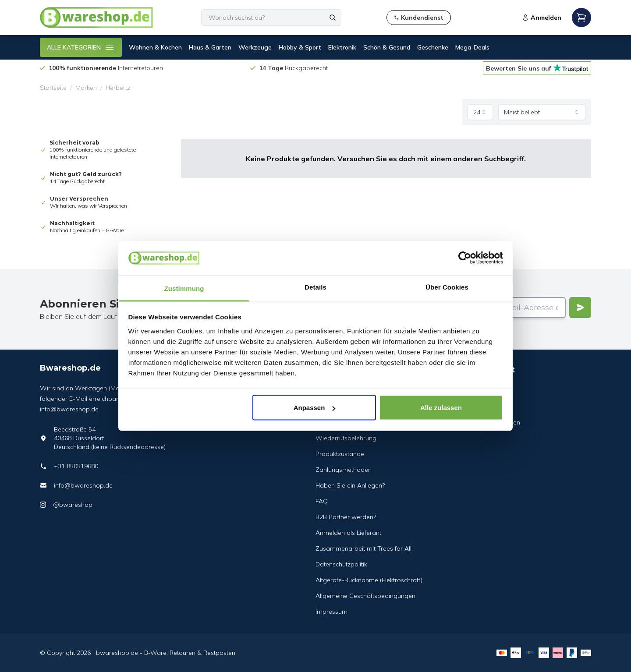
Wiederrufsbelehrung (346, 438)
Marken (86, 88)
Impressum (331, 612)
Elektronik (342, 47)
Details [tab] (315, 287)
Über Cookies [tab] (447, 287)
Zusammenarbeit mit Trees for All (363, 548)
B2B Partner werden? (346, 517)
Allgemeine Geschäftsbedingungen (365, 596)
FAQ (322, 501)
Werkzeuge (255, 47)
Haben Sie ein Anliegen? (350, 485)
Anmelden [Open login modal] (542, 18)
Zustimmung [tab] (184, 288)
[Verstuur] (580, 308)
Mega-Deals (472, 47)
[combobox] (480, 112)
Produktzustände (340, 454)
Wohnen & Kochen (155, 47)
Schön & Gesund (387, 47)
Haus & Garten (210, 47)
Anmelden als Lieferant (348, 533)
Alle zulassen (441, 408)
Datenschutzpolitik (341, 564)
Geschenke (433, 47)
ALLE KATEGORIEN (81, 47)
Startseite (53, 88)
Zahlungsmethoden (344, 470)
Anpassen (315, 408)
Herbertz (118, 88)
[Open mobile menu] (581, 18)
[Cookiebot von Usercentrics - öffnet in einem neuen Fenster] (465, 258)
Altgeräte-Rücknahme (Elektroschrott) (369, 580)
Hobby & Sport (300, 47)
